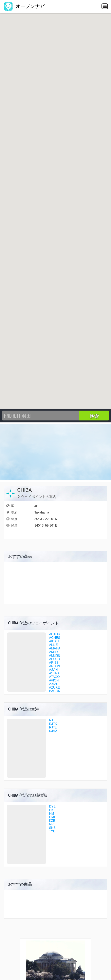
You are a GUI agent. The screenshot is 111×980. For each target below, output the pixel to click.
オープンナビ (25, 6)
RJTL (53, 727)
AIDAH (54, 641)
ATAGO (54, 677)
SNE (52, 828)
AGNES (55, 638)
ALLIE (53, 645)
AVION (54, 680)
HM (52, 814)
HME (53, 817)
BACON (55, 691)
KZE (52, 821)
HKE (52, 810)
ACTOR (55, 634)
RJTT (53, 720)
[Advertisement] (56, 452)
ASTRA (54, 673)
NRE (52, 824)
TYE (52, 831)
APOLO (55, 659)
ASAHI (54, 670)
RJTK (53, 724)
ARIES (54, 663)
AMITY (54, 652)
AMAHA (55, 648)
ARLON (55, 666)
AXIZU (54, 684)
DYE (52, 806)
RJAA (53, 731)
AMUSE (55, 655)
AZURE (54, 687)
